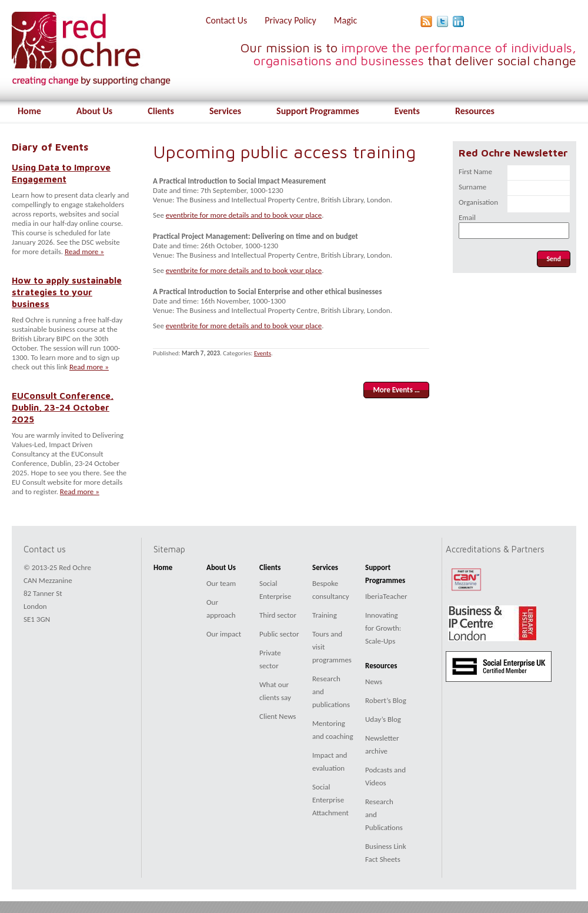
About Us (94, 111)
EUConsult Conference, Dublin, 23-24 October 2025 (63, 407)
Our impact (224, 634)
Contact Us (226, 20)
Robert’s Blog (386, 700)
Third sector (278, 615)
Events (407, 111)
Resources (475, 111)
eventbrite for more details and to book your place (244, 215)
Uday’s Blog (383, 719)
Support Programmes (318, 111)
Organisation (478, 202)
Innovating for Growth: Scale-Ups (383, 628)
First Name (475, 171)
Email (467, 217)
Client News (278, 716)
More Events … (396, 390)
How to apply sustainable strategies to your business (67, 292)
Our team (221, 583)
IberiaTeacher (386, 596)
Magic (345, 20)
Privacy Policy (290, 20)
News (374, 682)
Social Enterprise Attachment (330, 800)
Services (225, 111)
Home (29, 111)
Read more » (84, 251)
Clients (161, 111)
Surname (472, 187)
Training (325, 615)
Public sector (279, 634)
